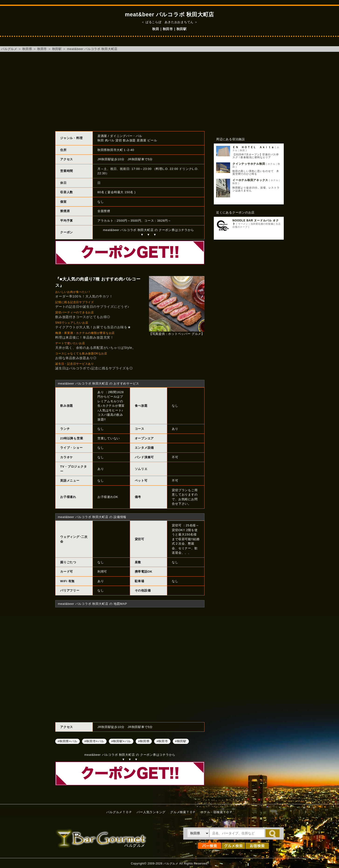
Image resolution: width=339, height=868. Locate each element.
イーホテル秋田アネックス (250, 180)
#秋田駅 (181, 741)
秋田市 (42, 49)
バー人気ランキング (151, 812)
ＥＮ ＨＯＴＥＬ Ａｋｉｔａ (253, 147)
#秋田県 (144, 741)
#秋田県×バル (67, 741)
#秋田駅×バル (121, 741)
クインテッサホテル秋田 (249, 164)
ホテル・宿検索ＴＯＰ (217, 812)
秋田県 (27, 49)
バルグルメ (9, 49)
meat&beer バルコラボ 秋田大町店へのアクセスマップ (130, 664)
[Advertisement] (169, 91)
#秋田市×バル (94, 741)
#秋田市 (162, 741)
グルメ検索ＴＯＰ (183, 812)
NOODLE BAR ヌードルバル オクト (256, 222)
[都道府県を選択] (198, 833)
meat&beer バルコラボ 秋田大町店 (92, 49)
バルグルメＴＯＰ (119, 812)
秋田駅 (57, 49)
